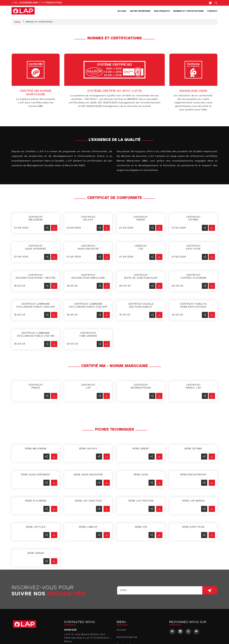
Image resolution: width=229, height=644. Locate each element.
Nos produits (162, 11)
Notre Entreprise (140, 11)
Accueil (122, 11)
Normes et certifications (188, 11)
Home (17, 22)
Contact (212, 11)
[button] (54, 457)
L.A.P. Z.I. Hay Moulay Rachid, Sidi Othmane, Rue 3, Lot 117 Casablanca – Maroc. (88, 638)
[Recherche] (215, 3)
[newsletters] (210, 590)
